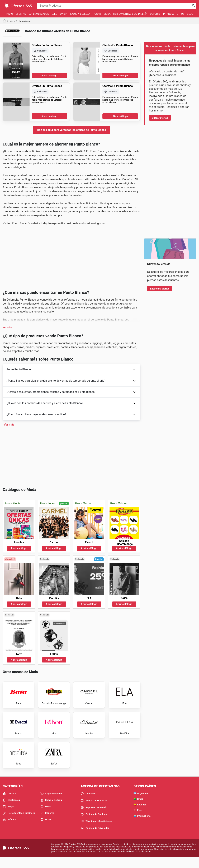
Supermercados (39, 14)
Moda (107, 14)
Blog (190, 14)
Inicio (9, 14)
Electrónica (59, 14)
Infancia (169, 14)
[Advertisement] (72, 63)
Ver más (7, 433)
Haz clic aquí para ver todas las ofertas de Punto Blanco (71, 183)
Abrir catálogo (50, 128)
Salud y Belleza (80, 14)
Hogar (97, 14)
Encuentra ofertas (160, 289)
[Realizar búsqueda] (193, 6)
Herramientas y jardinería (130, 14)
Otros (180, 14)
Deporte (155, 14)
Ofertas (21, 14)
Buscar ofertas (160, 118)
